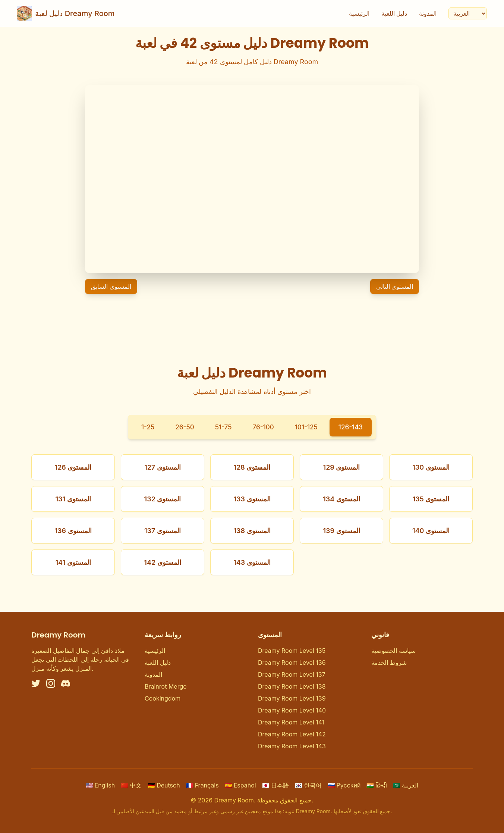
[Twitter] (36, 683)
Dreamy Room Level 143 (292, 746)
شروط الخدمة (389, 663)
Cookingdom (163, 698)
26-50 (183, 427)
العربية (406, 785)
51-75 (222, 427)
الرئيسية (358, 13)
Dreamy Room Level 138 (292, 686)
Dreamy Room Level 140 (292, 710)
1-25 (145, 427)
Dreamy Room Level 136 (292, 663)
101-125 (307, 427)
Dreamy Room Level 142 (292, 734)
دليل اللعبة (394, 13)
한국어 (308, 785)
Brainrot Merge (166, 686)
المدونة (427, 13)
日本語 (275, 785)
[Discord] (66, 683)
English (100, 785)
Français (202, 785)
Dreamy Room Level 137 (292, 674)
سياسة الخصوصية (393, 651)
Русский (344, 785)
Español (240, 785)
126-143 (353, 427)
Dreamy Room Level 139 (292, 698)
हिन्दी (377, 785)
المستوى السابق (111, 286)
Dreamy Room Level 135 (292, 651)
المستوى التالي (395, 286)
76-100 (263, 427)
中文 (131, 785)
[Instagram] (51, 683)
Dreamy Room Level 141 (291, 722)
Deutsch (164, 785)
